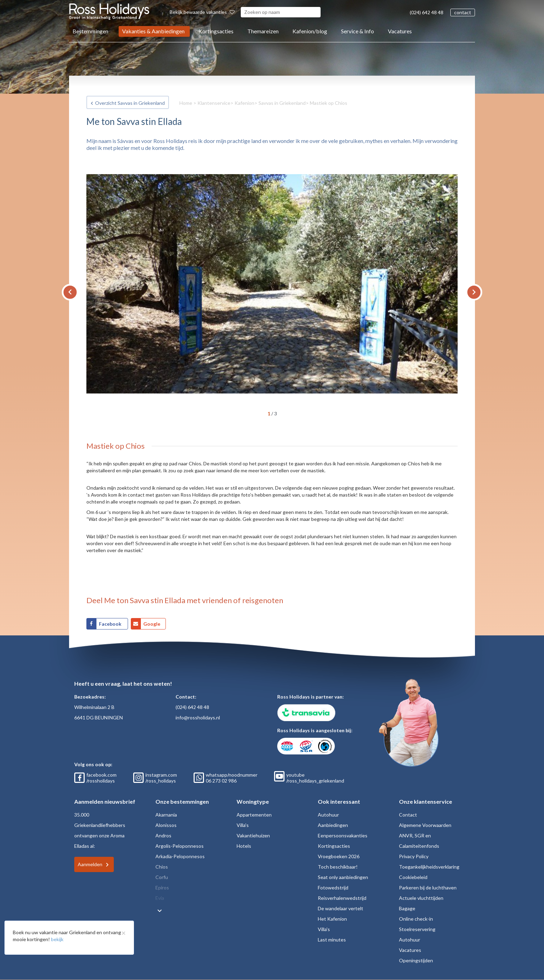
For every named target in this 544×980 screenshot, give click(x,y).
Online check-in (416, 919)
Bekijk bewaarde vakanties (202, 12)
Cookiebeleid (413, 877)
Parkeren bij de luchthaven (428, 888)
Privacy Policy (414, 856)
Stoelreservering (417, 929)
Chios (162, 867)
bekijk (57, 939)
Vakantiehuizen (253, 835)
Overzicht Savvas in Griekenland (130, 103)
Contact (408, 815)
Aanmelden (90, 864)
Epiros (162, 888)
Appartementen (254, 815)
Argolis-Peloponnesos (180, 846)
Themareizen (263, 31)
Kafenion (244, 103)
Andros (163, 835)
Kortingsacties (216, 31)
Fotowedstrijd (333, 888)
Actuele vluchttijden (421, 898)
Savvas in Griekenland (282, 103)
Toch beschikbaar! (338, 867)
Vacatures (400, 31)
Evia (160, 898)
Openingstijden (416, 960)
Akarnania (166, 815)
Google (152, 624)
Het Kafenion (332, 919)
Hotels (244, 846)
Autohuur (328, 815)
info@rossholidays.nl (198, 717)
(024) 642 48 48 (427, 12)
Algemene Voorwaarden (425, 825)
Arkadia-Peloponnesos (180, 856)
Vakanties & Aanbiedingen (153, 31)
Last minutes (332, 940)
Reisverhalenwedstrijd (342, 898)
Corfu (162, 877)
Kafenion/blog (310, 31)
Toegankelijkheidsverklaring (429, 867)
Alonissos (166, 825)
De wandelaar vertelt (341, 908)
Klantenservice (214, 103)
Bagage (407, 908)
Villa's (243, 825)
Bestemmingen (90, 31)
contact (463, 12)
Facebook (111, 624)
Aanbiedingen (333, 825)
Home (186, 103)
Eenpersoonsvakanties (343, 835)
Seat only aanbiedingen (343, 877)
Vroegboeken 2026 (339, 856)
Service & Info (358, 31)
